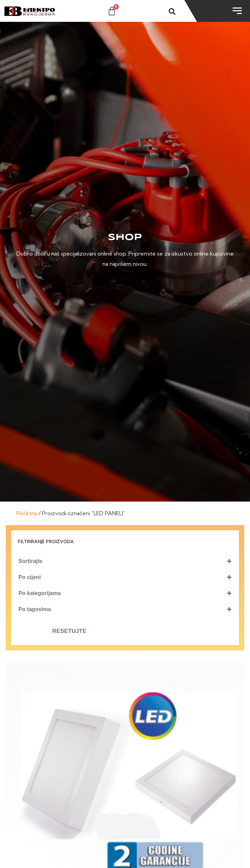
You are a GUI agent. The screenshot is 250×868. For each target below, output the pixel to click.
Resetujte (69, 631)
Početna (27, 513)
